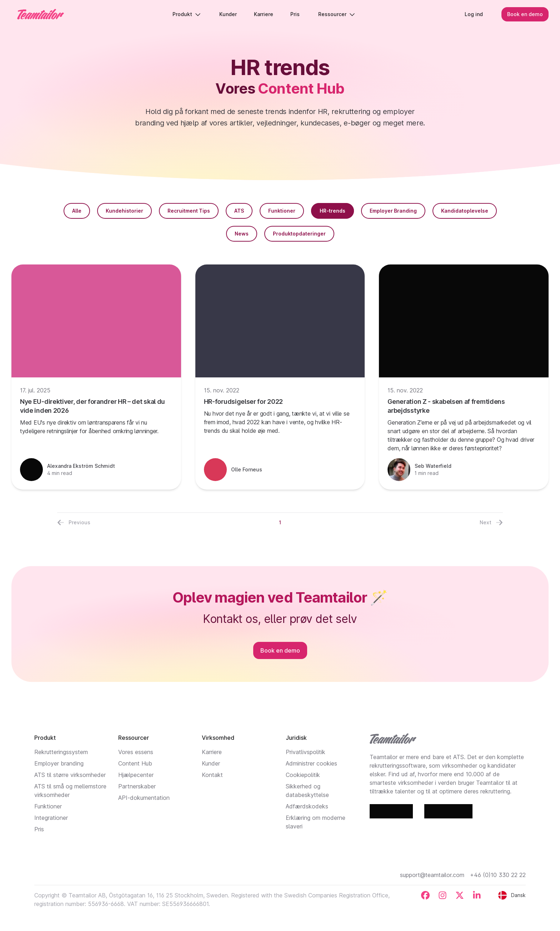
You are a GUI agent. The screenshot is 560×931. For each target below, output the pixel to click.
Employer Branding (393, 211)
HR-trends (332, 211)
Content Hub (135, 763)
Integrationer (51, 818)
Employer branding (59, 763)
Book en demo (525, 14)
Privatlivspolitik (306, 752)
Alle (77, 211)
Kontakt (212, 775)
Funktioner (282, 211)
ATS (239, 211)
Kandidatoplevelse (465, 211)
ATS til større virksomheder (70, 775)
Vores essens (136, 752)
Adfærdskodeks (307, 806)
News (242, 234)
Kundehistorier (124, 211)
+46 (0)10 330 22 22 (498, 875)
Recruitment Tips (189, 211)
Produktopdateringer (299, 234)
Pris (39, 829)
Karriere (212, 752)
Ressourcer (337, 14)
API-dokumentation (144, 798)
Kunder (211, 763)
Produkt (187, 14)
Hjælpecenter (136, 775)
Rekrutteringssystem (61, 752)
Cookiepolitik (303, 775)
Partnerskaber (137, 786)
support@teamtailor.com (432, 875)
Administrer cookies (311, 763)
